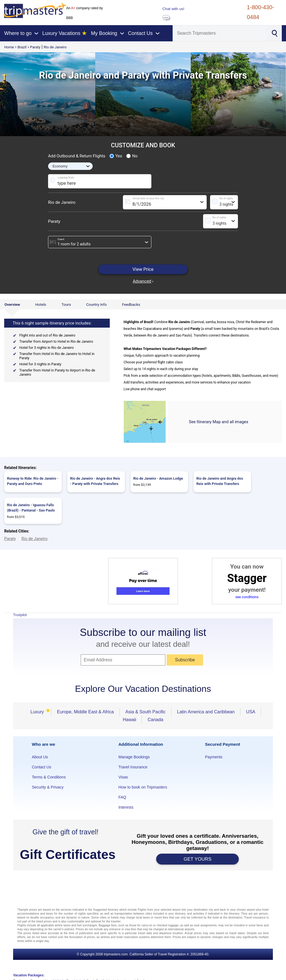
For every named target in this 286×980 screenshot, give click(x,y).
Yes (116, 156)
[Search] (220, 33)
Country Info (96, 304)
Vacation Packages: (29, 975)
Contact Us (41, 767)
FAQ (122, 797)
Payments (214, 757)
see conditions (247, 597)
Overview (12, 304)
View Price (143, 269)
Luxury (38, 712)
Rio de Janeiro (55, 47)
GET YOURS (198, 859)
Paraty (35, 47)
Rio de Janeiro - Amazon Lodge (158, 478)
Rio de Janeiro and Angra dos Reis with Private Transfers (220, 481)
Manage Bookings (134, 757)
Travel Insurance (133, 767)
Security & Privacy (48, 787)
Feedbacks (131, 304)
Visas (123, 777)
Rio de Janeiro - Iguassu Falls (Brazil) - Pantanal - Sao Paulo (31, 508)
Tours (66, 304)
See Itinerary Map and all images (219, 422)
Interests (126, 807)
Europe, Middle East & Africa (85, 712)
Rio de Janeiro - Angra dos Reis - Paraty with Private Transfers (95, 481)
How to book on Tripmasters (143, 787)
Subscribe (185, 660)
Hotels (41, 304)
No (132, 156)
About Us (40, 757)
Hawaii (129, 720)
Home (9, 47)
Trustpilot (20, 615)
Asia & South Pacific (146, 712)
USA (251, 712)
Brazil (22, 47)
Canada (155, 720)
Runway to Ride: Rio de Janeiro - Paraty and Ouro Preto (33, 481)
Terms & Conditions (49, 777)
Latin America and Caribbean (206, 712)
